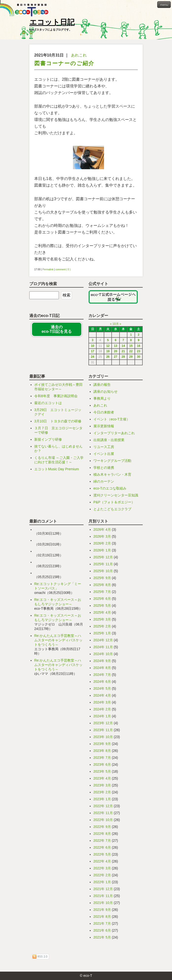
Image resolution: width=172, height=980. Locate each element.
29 (131, 357)
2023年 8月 (102, 751)
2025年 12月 (103, 557)
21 (123, 351)
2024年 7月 (102, 675)
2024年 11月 (103, 647)
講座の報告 (102, 385)
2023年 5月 (102, 771)
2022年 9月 (102, 827)
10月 (115, 324)
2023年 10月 (103, 737)
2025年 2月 (102, 626)
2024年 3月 (102, 702)
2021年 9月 (102, 910)
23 (139, 351)
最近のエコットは (48, 403)
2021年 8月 (102, 917)
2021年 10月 (103, 903)
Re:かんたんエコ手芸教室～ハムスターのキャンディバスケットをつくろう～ (58, 640)
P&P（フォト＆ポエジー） (114, 502)
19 (108, 351)
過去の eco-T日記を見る (57, 329)
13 (115, 346)
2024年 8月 (102, 668)
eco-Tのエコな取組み (110, 488)
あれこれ (79, 55)
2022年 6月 (102, 847)
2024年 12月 (103, 640)
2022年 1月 (102, 882)
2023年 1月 (102, 799)
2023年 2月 (102, 792)
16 (139, 346)
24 (93, 357)
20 (115, 351)
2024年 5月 (102, 688)
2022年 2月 (102, 875)
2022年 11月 (103, 813)
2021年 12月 (103, 889)
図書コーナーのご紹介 (64, 63)
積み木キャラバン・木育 (112, 474)
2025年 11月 (103, 564)
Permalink (48, 269)
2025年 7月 (102, 592)
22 (131, 351)
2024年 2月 (102, 709)
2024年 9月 (102, 661)
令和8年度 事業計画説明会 (56, 396)
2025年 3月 (102, 619)
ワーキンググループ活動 (112, 461)
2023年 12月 (103, 723)
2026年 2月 (102, 543)
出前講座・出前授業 (109, 440)
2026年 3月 (102, 536)
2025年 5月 (102, 606)
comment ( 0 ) (63, 269)
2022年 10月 (103, 820)
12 (108, 346)
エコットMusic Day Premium (57, 469)
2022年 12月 (103, 806)
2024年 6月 (102, 682)
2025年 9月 (102, 578)
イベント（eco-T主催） (112, 419)
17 (93, 351)
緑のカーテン (104, 481)
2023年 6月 (102, 764)
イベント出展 (104, 454)
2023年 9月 (102, 744)
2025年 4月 (102, 612)
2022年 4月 (102, 861)
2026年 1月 (102, 550)
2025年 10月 (103, 571)
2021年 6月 (102, 930)
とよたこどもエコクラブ (112, 509)
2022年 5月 (102, 854)
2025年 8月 (102, 585)
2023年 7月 (102, 758)
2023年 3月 (102, 785)
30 (139, 357)
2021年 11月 (103, 896)
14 (123, 346)
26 (108, 357)
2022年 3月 (102, 868)
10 (93, 346)
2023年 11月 (103, 730)
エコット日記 (52, 22)
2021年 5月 (102, 937)
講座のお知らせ (105, 392)
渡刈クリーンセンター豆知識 (116, 495)
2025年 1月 (102, 633)
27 (115, 357)
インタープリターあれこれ (114, 433)
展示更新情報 (104, 426)
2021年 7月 (102, 923)
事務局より (102, 398)
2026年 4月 (102, 529)
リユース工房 (104, 447)
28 (123, 357)
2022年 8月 (102, 834)
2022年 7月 (102, 841)
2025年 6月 (102, 599)
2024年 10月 (103, 654)
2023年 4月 (102, 778)
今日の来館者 (104, 412)
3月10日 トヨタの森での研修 (58, 421)
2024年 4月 (102, 695)
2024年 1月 (102, 716)
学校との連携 (104, 468)
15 (131, 346)
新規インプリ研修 (48, 439)
